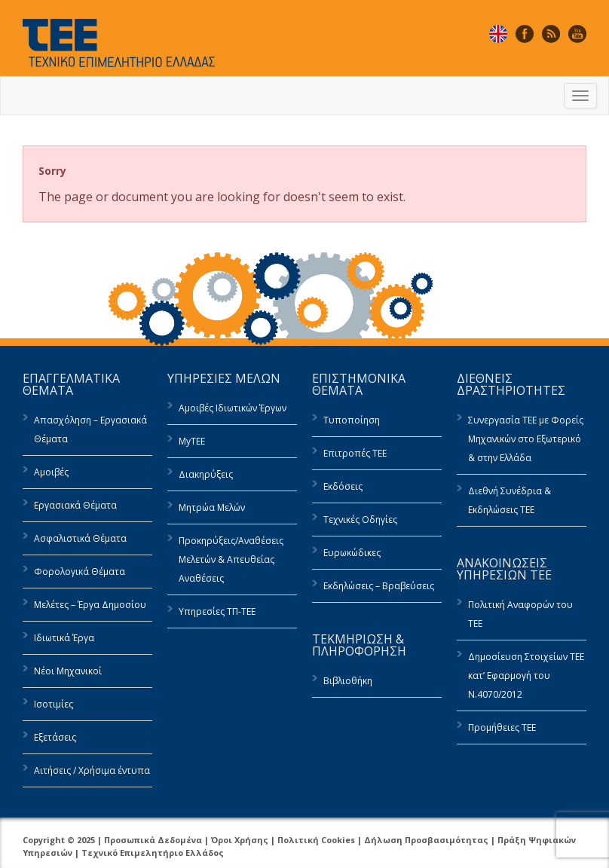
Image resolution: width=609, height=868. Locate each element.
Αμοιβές (51, 472)
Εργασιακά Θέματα (75, 505)
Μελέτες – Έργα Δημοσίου (90, 605)
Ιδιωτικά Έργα (64, 638)
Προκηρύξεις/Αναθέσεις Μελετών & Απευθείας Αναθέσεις (231, 559)
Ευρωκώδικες (352, 553)
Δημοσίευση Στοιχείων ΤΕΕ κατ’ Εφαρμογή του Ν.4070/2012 (526, 675)
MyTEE (192, 441)
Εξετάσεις (55, 737)
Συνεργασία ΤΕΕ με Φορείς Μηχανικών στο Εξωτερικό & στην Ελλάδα (526, 439)
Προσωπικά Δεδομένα (153, 840)
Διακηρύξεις (206, 474)
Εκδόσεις (343, 486)
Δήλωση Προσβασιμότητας (426, 840)
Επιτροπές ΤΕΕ (355, 453)
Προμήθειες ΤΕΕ (502, 727)
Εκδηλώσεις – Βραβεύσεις (379, 586)
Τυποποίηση (352, 420)
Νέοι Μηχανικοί (68, 671)
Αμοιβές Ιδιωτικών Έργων (233, 408)
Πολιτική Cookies (316, 840)
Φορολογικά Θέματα (80, 572)
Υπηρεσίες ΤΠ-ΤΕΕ (217, 611)
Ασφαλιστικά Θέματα (80, 538)
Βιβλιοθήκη (348, 681)
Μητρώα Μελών (212, 507)
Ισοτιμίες (54, 704)
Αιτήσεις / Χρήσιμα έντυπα (92, 770)
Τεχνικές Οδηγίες (360, 520)
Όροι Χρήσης (240, 840)
